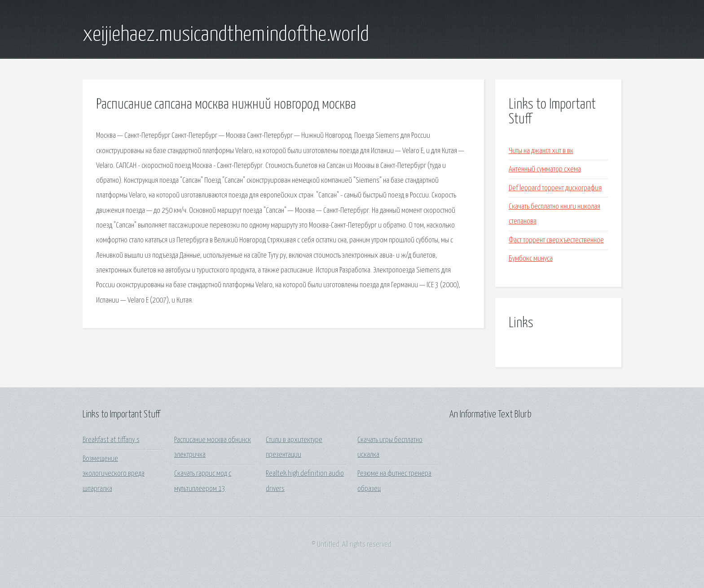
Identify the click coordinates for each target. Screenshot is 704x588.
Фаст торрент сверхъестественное (556, 240)
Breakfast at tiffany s (111, 440)
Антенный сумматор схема (545, 169)
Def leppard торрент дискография (555, 188)
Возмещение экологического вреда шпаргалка (114, 474)
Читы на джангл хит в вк (541, 151)
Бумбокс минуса (531, 259)
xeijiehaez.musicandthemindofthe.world (226, 35)
